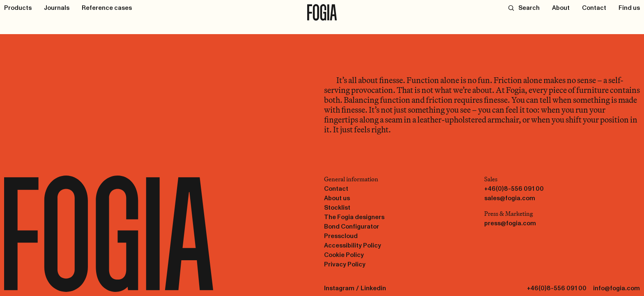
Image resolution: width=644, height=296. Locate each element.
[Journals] (57, 8)
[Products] (18, 8)
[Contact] (594, 8)
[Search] (524, 8)
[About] (561, 8)
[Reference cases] (107, 8)
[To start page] (322, 12)
